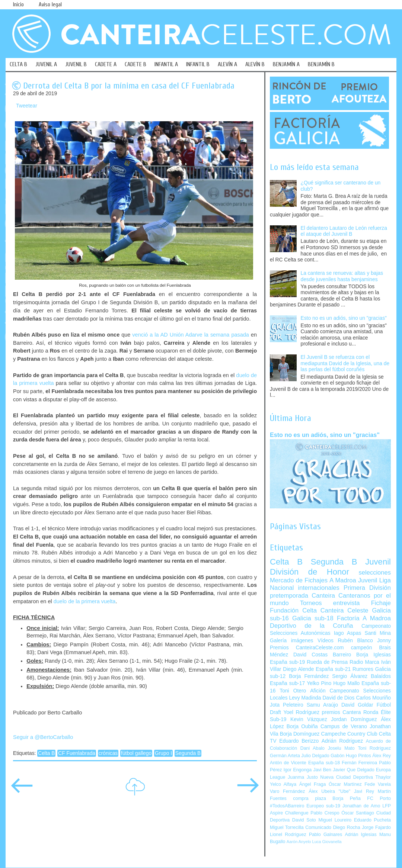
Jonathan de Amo (361, 806)
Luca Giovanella (327, 842)
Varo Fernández (287, 791)
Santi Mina (378, 633)
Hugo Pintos (358, 756)
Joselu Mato (341, 748)
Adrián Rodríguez (342, 741)
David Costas (310, 655)
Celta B (46, 753)
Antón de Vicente (288, 763)
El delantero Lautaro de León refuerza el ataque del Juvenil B (344, 231)
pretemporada (289, 596)
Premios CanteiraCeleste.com (307, 648)
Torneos (311, 603)
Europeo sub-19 (323, 806)
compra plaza (310, 798)
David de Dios (338, 698)
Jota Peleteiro (287, 705)
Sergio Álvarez (350, 676)
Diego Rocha (347, 827)
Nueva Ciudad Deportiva (347, 777)
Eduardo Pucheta (372, 820)
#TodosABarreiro (287, 806)
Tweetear (27, 106)
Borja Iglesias (374, 655)
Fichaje (381, 603)
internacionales (319, 588)
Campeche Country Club (349, 734)
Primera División (367, 588)
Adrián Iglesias (361, 835)
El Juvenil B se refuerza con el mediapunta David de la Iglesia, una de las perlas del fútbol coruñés (345, 363)
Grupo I (163, 753)
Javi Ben (322, 770)
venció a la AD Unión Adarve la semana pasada (191, 335)
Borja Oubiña (302, 726)
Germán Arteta (285, 756)
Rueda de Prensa (327, 662)
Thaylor (383, 777)
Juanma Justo (303, 777)
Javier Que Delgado (353, 770)
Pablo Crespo (325, 813)
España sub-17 (287, 683)
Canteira (323, 596)
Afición (318, 691)
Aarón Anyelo (299, 842)
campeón (362, 648)
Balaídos (381, 676)
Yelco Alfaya (283, 784)
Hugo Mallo (346, 683)
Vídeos (326, 641)
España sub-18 (324, 763)
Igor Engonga (298, 770)
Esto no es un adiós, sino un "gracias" (344, 318)
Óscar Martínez (345, 784)
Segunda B (188, 753)
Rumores (363, 669)
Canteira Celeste (344, 610)
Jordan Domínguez (354, 719)
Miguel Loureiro (335, 820)
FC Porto (379, 798)
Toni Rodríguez (374, 748)
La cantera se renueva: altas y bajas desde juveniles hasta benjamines (342, 276)
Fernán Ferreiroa (359, 763)
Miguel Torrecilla (287, 827)
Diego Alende (298, 669)
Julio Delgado (315, 756)
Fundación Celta (293, 610)
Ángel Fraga (313, 784)
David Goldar (357, 705)
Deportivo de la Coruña (312, 626)
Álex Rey (382, 756)
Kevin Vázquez (309, 719)
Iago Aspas (348, 633)
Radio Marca (364, 662)
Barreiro (342, 655)
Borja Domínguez (300, 734)
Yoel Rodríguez (301, 712)
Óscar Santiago (358, 813)
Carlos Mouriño (373, 698)
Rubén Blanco (355, 641)
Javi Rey (364, 791)
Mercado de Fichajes (299, 580)
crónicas (108, 753)
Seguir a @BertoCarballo (43, 737)
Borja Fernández (309, 676)
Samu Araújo (322, 705)
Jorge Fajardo (376, 827)
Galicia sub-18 (313, 618)
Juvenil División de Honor (330, 567)
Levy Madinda (305, 698)
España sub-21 (333, 669)
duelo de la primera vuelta (85, 601)
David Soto (304, 820)
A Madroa (343, 580)
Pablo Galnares (326, 835)
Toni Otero (293, 691)
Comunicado (318, 827)
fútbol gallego (136, 753)
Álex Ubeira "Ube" (329, 791)
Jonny (384, 641)
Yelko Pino (319, 683)
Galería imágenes (292, 641)
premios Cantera (342, 712)
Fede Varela (378, 784)
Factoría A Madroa (364, 618)
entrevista (347, 603)
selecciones (375, 573)
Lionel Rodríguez (288, 835)
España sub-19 (287, 662)
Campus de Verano (344, 726)
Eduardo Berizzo (299, 741)
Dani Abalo (312, 748)
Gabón (337, 756)
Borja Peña (346, 798)
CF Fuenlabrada (77, 753)
